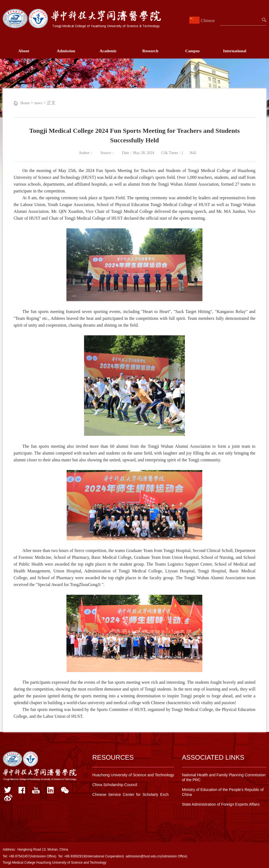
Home (25, 103)
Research (150, 51)
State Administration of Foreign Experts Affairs (221, 804)
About (24, 51)
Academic (108, 51)
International (235, 51)
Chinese (203, 21)
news (38, 103)
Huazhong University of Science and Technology (133, 775)
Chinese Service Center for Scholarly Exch (130, 795)
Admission (66, 51)
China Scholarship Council (115, 785)
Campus (192, 51)
